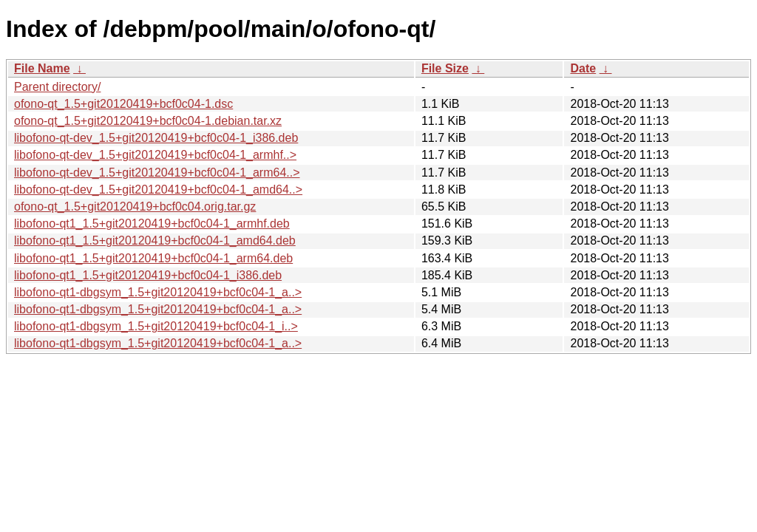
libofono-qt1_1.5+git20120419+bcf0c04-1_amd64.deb (155, 241)
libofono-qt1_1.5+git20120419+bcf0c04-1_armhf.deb (152, 224)
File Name (42, 68)
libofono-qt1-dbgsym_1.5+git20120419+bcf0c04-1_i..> (156, 326)
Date (583, 68)
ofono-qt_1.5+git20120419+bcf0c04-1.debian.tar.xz (148, 121)
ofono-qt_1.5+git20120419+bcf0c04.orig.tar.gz (135, 207)
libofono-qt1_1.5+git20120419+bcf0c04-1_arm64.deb (153, 258)
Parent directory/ (57, 87)
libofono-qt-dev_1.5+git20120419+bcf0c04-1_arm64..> (157, 173)
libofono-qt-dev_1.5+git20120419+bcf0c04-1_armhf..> (155, 155)
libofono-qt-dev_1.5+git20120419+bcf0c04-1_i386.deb (156, 138)
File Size (445, 68)
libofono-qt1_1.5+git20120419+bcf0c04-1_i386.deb (148, 275)
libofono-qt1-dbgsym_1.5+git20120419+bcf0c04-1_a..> (158, 292)
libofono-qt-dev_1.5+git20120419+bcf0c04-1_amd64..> (158, 190)
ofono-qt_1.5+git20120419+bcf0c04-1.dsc (123, 104)
